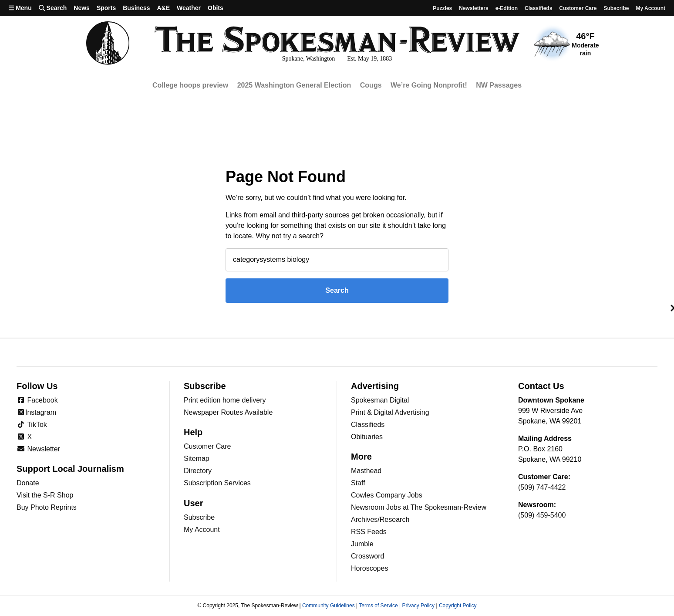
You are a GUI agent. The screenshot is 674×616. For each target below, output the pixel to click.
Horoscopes (369, 568)
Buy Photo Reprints (47, 507)
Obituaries (367, 437)
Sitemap (197, 459)
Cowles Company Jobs (387, 495)
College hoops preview (190, 85)
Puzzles (442, 8)
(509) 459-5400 (542, 515)
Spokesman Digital (380, 400)
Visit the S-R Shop (45, 495)
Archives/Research (380, 520)
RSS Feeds (369, 532)
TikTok (32, 425)
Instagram (36, 412)
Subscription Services (217, 483)
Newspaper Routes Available (228, 412)
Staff (358, 483)
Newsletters (473, 8)
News (82, 8)
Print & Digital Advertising (390, 412)
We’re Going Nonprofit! (429, 85)
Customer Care (578, 8)
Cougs (371, 85)
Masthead (366, 471)
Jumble (362, 544)
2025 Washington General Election (294, 85)
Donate (28, 483)
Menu (20, 8)
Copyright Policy (458, 606)
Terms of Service (378, 606)
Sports (106, 8)
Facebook (37, 400)
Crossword (367, 556)
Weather (189, 8)
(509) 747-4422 (542, 487)
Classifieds (538, 8)
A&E (163, 8)
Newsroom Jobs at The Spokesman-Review (419, 507)
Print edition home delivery (225, 400)
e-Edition (507, 8)
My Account (202, 530)
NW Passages (499, 85)
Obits (216, 8)
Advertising (375, 386)
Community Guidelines (329, 606)
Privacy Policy (418, 606)
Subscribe (616, 8)
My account (650, 8)
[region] (337, 86)
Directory (198, 471)
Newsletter (38, 449)
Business (136, 8)
